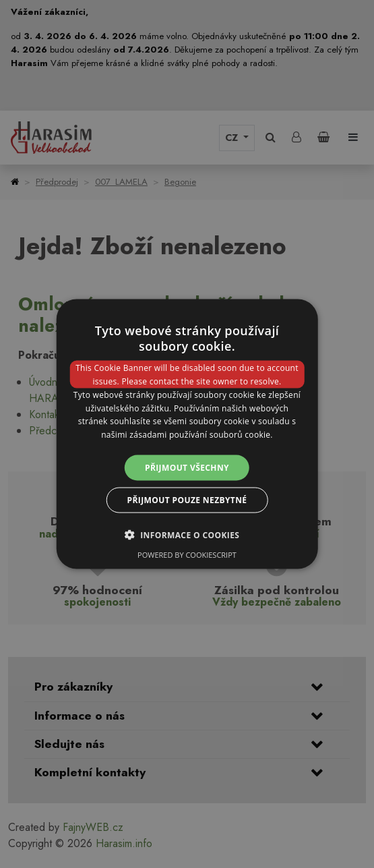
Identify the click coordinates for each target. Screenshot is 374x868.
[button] (187, 535)
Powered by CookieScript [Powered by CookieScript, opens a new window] (187, 555)
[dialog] (187, 434)
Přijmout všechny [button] (187, 468)
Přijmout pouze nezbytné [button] (187, 500)
